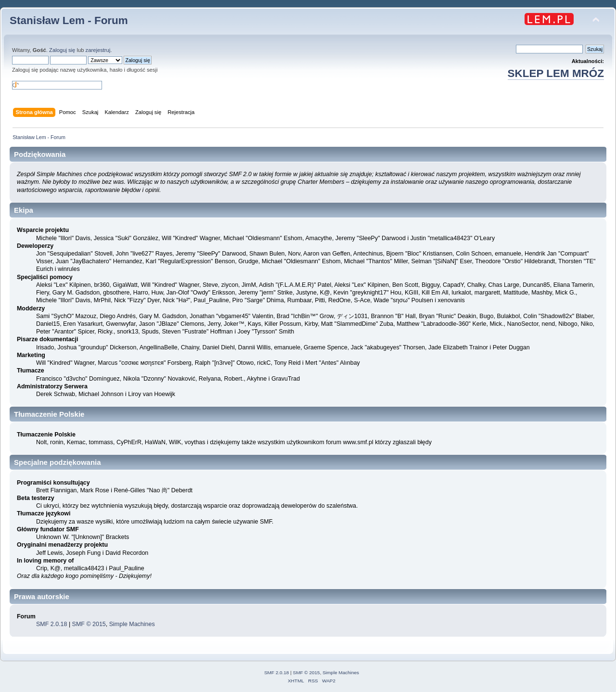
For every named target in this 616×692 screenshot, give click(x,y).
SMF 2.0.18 (51, 624)
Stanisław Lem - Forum (69, 20)
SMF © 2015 (89, 624)
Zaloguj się (62, 50)
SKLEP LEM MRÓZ (556, 73)
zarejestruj (98, 50)
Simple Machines (132, 624)
